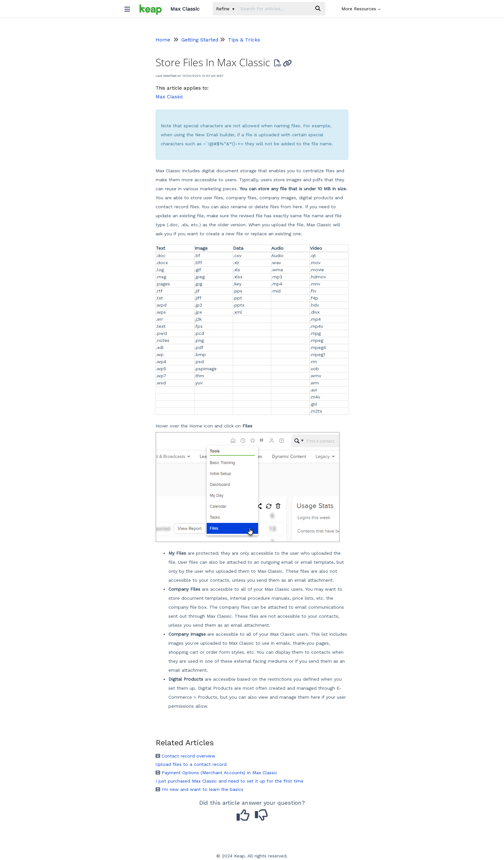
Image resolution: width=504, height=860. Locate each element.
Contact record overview (185, 756)
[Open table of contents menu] (130, 8)
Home (163, 40)
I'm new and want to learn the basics (199, 789)
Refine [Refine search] (225, 9)
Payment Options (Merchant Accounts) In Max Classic (216, 773)
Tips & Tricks (244, 40)
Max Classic (169, 97)
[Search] (318, 9)
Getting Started (200, 40)
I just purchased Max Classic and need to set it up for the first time (230, 781)
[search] (274, 9)
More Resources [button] (361, 9)
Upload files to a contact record (191, 764)
